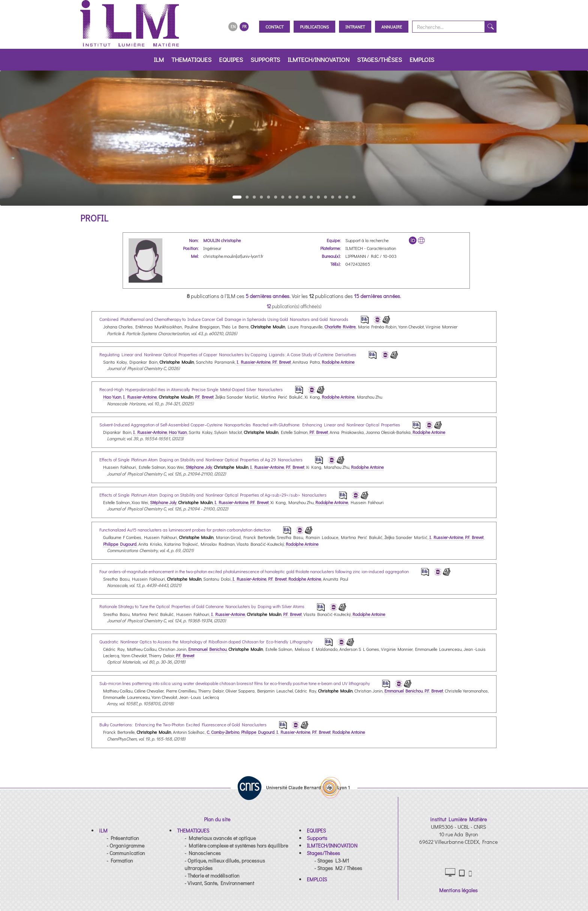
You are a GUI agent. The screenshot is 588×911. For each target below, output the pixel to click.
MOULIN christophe (222, 240)
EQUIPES (231, 59)
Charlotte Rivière (340, 327)
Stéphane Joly (199, 467)
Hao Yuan (112, 397)
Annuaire (392, 27)
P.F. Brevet (281, 362)
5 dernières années (268, 296)
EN (233, 26)
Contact (274, 27)
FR (244, 26)
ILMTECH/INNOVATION (319, 59)
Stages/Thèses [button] (379, 59)
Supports (265, 59)
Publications (314, 27)
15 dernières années (377, 296)
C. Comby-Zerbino (223, 732)
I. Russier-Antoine (253, 362)
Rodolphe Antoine (338, 362)
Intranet (355, 27)
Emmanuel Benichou (207, 649)
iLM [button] (159, 59)
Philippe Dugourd (120, 544)
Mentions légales (458, 890)
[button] (103, 830)
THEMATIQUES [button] (191, 59)
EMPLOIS (422, 59)
